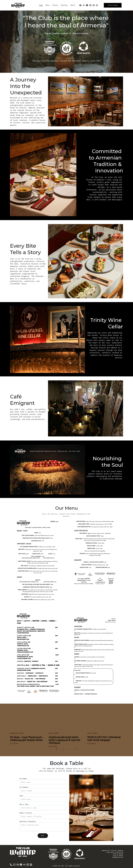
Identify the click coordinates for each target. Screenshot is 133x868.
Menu (48, 5)
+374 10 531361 (113, 5)
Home (41, 5)
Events (55, 5)
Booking (64, 5)
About (73, 5)
